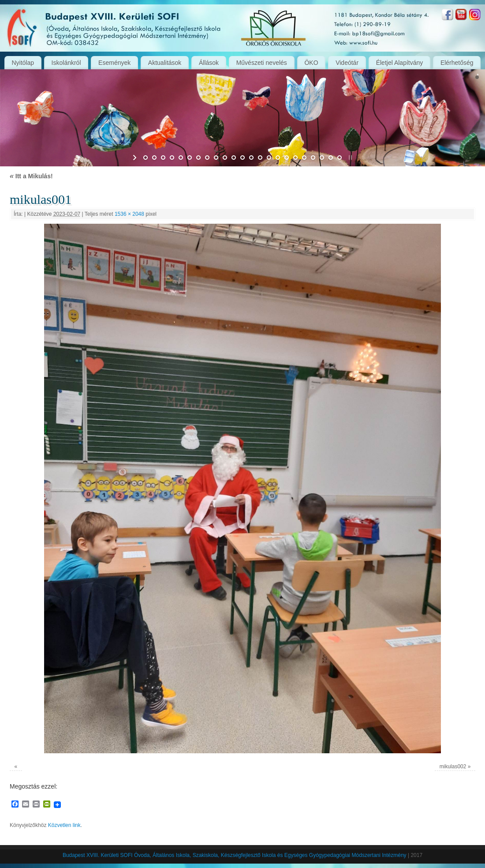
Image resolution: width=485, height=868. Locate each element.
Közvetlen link (64, 825)
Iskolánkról (66, 63)
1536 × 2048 (129, 214)
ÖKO (311, 63)
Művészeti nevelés (262, 63)
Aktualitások (165, 63)
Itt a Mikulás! (31, 176)
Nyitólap (23, 63)
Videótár (347, 63)
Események (114, 63)
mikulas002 (453, 767)
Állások (209, 63)
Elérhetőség (457, 63)
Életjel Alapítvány (400, 63)
